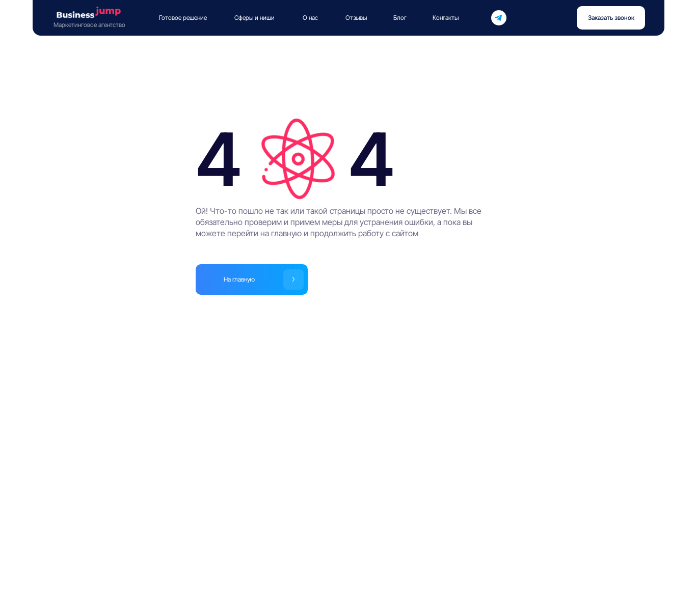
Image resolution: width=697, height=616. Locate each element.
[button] (611, 18)
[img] (498, 18)
